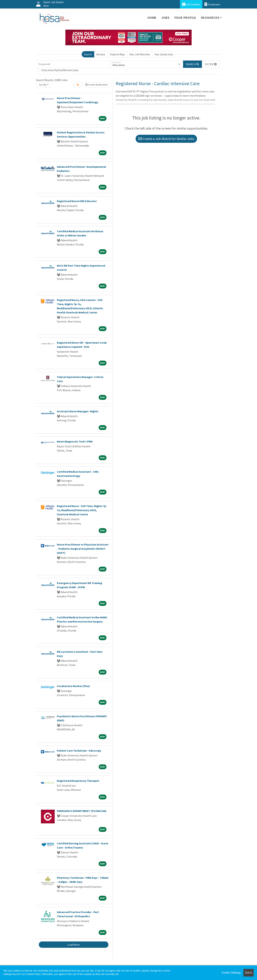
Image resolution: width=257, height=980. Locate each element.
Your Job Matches (140, 54)
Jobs (165, 18)
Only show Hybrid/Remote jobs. (60, 70)
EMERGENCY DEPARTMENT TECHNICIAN (82, 811)
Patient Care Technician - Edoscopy (79, 751)
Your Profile (185, 18)
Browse (101, 54)
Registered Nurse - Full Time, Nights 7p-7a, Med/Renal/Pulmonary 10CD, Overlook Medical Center (82, 510)
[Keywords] (74, 64)
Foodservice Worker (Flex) (73, 686)
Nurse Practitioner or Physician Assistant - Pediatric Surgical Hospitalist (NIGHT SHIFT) (83, 549)
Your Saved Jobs (164, 54)
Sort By (43, 85)
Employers (212, 4)
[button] (211, 64)
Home (152, 18)
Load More (74, 945)
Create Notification (97, 85)
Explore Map (117, 54)
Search (88, 54)
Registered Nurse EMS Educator (77, 201)
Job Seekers (191, 4)
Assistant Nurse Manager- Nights (78, 411)
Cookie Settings (231, 973)
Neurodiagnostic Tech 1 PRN (75, 441)
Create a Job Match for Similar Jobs (166, 139)
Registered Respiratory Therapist (78, 781)
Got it (249, 973)
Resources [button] (210, 18)
